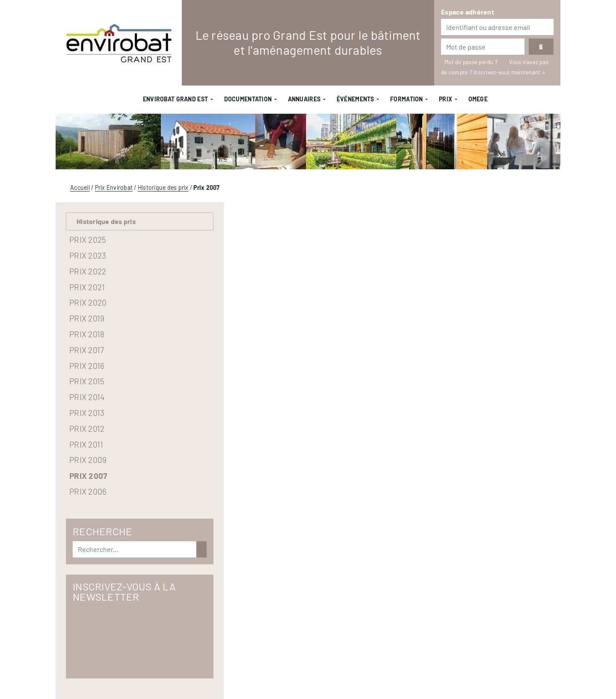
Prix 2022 (88, 271)
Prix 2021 (87, 287)
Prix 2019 (87, 318)
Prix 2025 (88, 240)
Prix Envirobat (114, 187)
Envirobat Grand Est (175, 99)
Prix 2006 (88, 491)
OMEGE (478, 99)
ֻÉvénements (355, 99)
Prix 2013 (87, 413)
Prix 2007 (88, 476)
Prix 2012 (87, 429)
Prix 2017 (87, 350)
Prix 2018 (87, 334)
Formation (407, 99)
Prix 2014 (87, 397)
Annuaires (304, 99)
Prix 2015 (87, 381)
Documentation (248, 99)
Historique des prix (163, 187)
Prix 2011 (86, 444)
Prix (446, 99)
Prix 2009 (88, 460)
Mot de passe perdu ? (472, 62)
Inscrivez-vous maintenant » (509, 72)
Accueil (80, 187)
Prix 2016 (87, 366)
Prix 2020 (88, 302)
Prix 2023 (88, 255)
